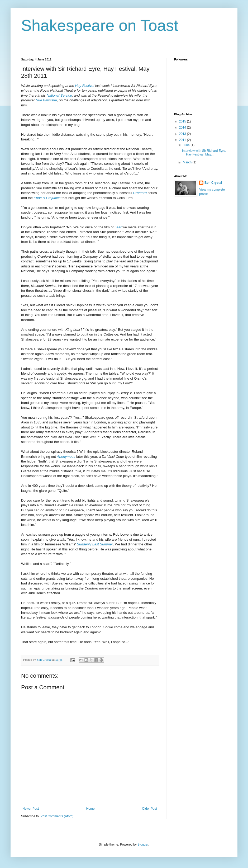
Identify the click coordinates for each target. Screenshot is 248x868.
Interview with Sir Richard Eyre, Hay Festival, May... (204, 153)
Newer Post (31, 809)
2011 (183, 140)
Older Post (149, 809)
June (187, 145)
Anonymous (66, 457)
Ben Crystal (213, 183)
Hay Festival (85, 86)
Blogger (143, 845)
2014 (183, 128)
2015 (183, 121)
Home (90, 809)
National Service (59, 95)
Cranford (140, 193)
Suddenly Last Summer (95, 544)
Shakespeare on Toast (100, 25)
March (188, 162)
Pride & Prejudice (47, 198)
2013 (183, 134)
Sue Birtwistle (46, 100)
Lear (118, 227)
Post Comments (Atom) (57, 816)
